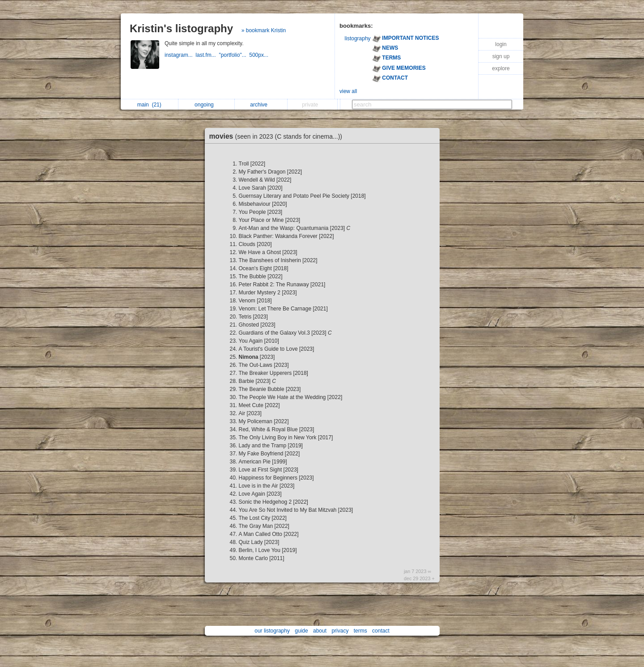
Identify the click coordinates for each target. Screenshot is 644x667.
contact (381, 631)
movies (278, 136)
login (501, 44)
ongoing (206, 105)
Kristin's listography (181, 28)
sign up (501, 56)
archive (261, 105)
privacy (340, 631)
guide (301, 631)
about (320, 631)
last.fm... (207, 55)
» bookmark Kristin (264, 30)
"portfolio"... (234, 55)
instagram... (180, 55)
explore (501, 68)
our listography (272, 631)
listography (358, 38)
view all (348, 91)
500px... (259, 55)
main (149, 105)
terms (360, 631)
